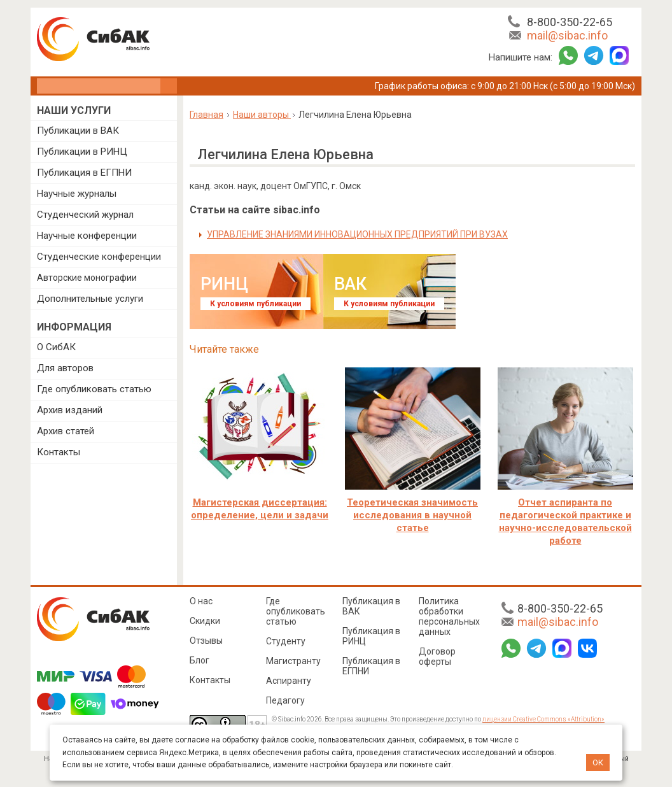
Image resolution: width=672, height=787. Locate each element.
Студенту (286, 641)
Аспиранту (289, 681)
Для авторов (65, 368)
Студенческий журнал (85, 215)
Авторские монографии (87, 278)
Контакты (59, 452)
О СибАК (56, 347)
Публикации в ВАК (78, 131)
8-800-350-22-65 (570, 22)
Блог (199, 660)
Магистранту (293, 661)
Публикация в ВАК (371, 606)
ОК (598, 762)
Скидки (205, 621)
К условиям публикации (255, 304)
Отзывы (206, 641)
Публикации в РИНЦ (82, 152)
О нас (201, 601)
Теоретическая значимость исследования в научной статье (412, 515)
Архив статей (66, 431)
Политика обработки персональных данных (449, 616)
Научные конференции (87, 236)
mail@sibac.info (567, 35)
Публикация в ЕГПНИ (84, 173)
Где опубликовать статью (94, 389)
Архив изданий (70, 410)
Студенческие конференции (99, 257)
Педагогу (285, 700)
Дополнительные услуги (90, 299)
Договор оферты (437, 656)
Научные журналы (77, 194)
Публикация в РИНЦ (371, 636)
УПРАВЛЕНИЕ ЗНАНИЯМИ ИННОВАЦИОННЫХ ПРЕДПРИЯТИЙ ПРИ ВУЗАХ (357, 234)
